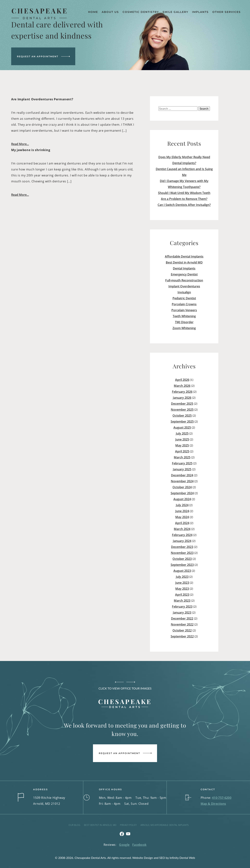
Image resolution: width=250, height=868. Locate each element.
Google (124, 845)
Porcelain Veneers (184, 310)
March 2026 (182, 386)
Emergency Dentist (184, 274)
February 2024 (182, 535)
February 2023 (182, 607)
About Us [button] (110, 12)
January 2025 (182, 469)
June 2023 (182, 583)
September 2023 (182, 565)
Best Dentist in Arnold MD (184, 262)
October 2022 (182, 630)
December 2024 (182, 475)
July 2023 (182, 577)
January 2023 (182, 612)
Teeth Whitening (184, 316)
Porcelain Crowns (184, 304)
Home (93, 12)
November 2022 (182, 624)
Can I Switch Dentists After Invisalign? (184, 205)
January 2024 (182, 541)
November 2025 (182, 410)
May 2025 (182, 445)
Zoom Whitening (184, 328)
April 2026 (182, 380)
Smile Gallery (175, 12)
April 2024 (182, 523)
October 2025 (182, 416)
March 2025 (182, 457)
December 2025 (182, 404)
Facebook (139, 845)
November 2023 (182, 553)
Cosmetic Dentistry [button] (141, 12)
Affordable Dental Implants (184, 256)
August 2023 (182, 571)
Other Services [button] (227, 12)
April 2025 (182, 451)
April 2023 (182, 595)
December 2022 (182, 618)
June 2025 (182, 439)
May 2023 (182, 589)
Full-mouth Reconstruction (184, 280)
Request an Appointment (38, 56)
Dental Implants (184, 268)
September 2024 (182, 493)
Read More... (20, 144)
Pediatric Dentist (184, 298)
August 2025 (182, 427)
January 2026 (182, 398)
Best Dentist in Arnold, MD (100, 825)
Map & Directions (213, 804)
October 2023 (182, 559)
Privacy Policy (128, 825)
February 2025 (182, 463)
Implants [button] (200, 12)
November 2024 (182, 481)
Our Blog (74, 825)
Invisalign (184, 292)
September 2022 (182, 636)
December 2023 (182, 547)
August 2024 (182, 499)
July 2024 (182, 505)
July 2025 (182, 433)
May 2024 (182, 517)
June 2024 (182, 511)
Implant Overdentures (184, 286)
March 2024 (182, 529)
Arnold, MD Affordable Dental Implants (165, 825)
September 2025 (182, 422)
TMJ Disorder (184, 322)
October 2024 (182, 487)
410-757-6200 (222, 798)
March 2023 (182, 601)
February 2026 (182, 392)
